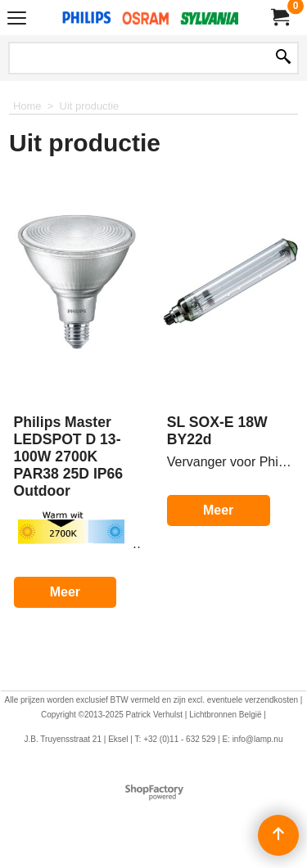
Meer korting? (65, 607)
